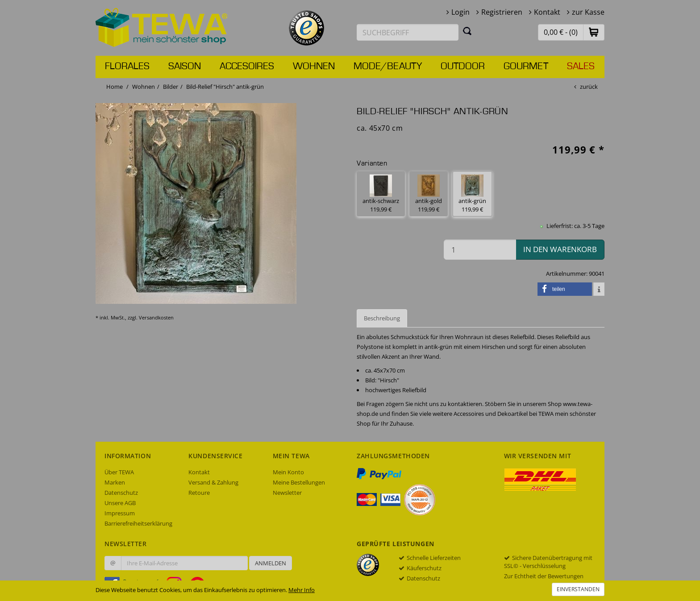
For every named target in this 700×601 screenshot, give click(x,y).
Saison (185, 66)
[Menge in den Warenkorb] (480, 250)
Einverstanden (578, 589)
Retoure (199, 493)
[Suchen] (467, 31)
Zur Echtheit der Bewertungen (544, 576)
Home (115, 87)
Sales (581, 66)
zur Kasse (588, 12)
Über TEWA (119, 472)
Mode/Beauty (388, 66)
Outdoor (463, 66)
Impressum (120, 513)
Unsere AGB (120, 503)
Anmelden (271, 563)
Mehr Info (302, 590)
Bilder (171, 87)
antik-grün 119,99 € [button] (472, 194)
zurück (589, 87)
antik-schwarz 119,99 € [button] (381, 194)
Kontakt (547, 12)
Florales (127, 66)
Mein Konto (288, 472)
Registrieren (502, 12)
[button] (594, 32)
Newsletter (287, 493)
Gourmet (526, 66)
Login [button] (460, 12)
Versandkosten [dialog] (156, 317)
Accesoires (247, 66)
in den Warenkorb (560, 249)
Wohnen (314, 66)
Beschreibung (382, 318)
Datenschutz (121, 493)
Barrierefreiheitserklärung (138, 523)
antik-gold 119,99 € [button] (429, 194)
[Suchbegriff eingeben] (408, 32)
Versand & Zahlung (213, 482)
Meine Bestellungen (299, 482)
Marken (115, 482)
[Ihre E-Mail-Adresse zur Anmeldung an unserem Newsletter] (184, 563)
